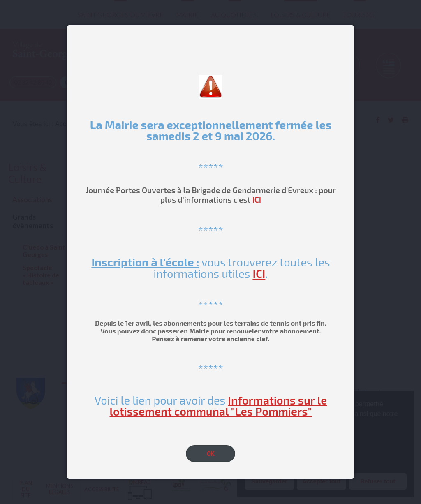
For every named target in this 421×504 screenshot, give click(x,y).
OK (211, 454)
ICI (257, 200)
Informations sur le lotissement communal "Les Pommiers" (218, 406)
